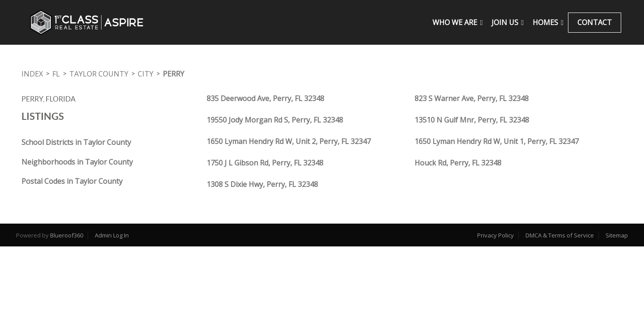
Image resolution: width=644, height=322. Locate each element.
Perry (174, 74)
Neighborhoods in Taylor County (77, 162)
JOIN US (508, 22)
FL (56, 74)
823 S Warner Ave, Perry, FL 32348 (472, 98)
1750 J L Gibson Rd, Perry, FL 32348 (265, 163)
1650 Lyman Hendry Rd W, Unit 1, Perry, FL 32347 (497, 141)
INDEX (32, 74)
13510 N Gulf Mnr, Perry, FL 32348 (472, 120)
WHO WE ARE (458, 22)
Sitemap (617, 235)
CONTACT (595, 22)
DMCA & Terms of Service (560, 235)
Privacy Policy (496, 235)
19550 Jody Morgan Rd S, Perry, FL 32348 (275, 120)
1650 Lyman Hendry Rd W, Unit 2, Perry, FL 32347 (289, 141)
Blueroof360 (67, 235)
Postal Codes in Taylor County (72, 181)
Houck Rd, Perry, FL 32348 (458, 163)
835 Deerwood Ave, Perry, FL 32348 (265, 98)
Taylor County (99, 74)
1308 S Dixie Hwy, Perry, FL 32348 (262, 184)
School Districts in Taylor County (76, 142)
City (146, 74)
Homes (548, 22)
